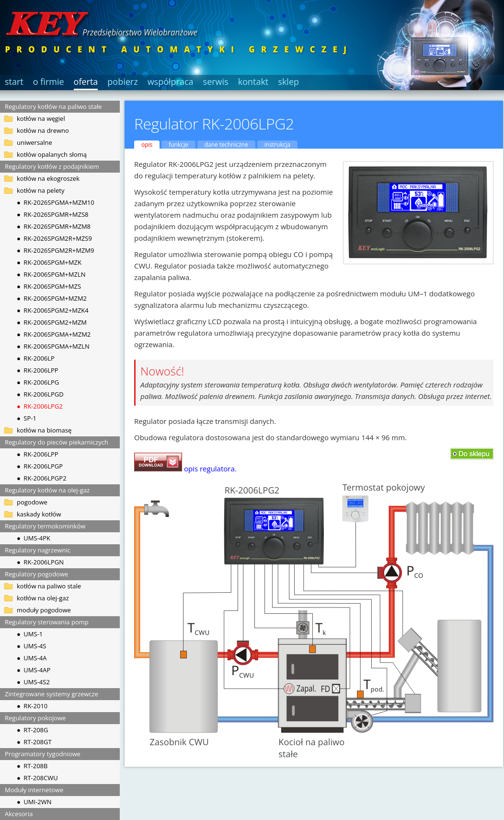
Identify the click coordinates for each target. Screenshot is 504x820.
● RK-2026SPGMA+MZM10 (56, 202)
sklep (288, 82)
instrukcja (277, 145)
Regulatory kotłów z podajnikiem (52, 166)
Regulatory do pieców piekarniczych (57, 442)
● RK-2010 (32, 706)
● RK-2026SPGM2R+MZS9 (54, 238)
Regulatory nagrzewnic (38, 550)
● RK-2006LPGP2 (42, 478)
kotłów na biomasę (44, 430)
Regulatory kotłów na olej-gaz (47, 490)
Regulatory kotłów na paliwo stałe (53, 106)
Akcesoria (19, 814)
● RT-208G (32, 730)
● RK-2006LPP (38, 370)
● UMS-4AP (34, 670)
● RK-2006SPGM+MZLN (51, 274)
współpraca (171, 82)
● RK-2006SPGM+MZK (49, 262)
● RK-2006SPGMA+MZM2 (54, 334)
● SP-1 (27, 418)
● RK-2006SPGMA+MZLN (53, 346)
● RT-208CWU (37, 778)
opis (147, 145)
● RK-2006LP (36, 358)
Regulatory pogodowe (36, 574)
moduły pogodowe (44, 610)
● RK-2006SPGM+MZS (49, 286)
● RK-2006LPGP (40, 466)
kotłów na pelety (40, 190)
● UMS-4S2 (33, 682)
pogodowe (32, 502)
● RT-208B (32, 766)
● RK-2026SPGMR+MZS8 (53, 214)
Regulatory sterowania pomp (47, 622)
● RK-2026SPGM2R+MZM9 (56, 250)
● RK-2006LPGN (40, 562)
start (14, 82)
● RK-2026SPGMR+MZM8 (54, 226)
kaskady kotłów (39, 514)
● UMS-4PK (34, 538)
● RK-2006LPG (38, 382)
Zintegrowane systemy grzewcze (52, 694)
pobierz (122, 82)
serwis (216, 82)
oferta (86, 82)
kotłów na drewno (43, 130)
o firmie (49, 82)
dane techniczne (226, 145)
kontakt (253, 82)
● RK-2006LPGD (40, 394)
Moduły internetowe (34, 790)
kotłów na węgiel (41, 118)
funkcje (178, 145)
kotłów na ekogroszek (48, 178)
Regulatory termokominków (45, 526)
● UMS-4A (32, 658)
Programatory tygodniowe (43, 754)
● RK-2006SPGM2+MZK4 (53, 310)
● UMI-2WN (34, 802)
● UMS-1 (30, 634)
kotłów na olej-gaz (43, 598)
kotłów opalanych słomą (52, 154)
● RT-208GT (34, 742)
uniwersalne (34, 142)
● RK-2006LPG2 (40, 406)
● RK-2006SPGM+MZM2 (52, 298)
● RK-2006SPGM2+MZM (52, 322)
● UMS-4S (31, 646)
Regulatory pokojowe (35, 718)
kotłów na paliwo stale (49, 586)
